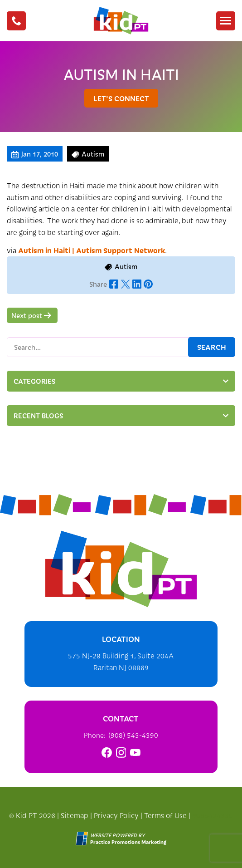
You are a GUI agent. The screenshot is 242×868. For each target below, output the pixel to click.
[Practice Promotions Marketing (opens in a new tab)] (128, 842)
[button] (16, 21)
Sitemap (75, 815)
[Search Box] (121, 347)
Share (98, 284)
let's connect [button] (121, 98)
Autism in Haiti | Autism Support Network (92, 250)
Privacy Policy (116, 815)
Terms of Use (165, 815)
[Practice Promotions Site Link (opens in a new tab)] (83, 839)
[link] (107, 753)
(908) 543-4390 (133, 735)
